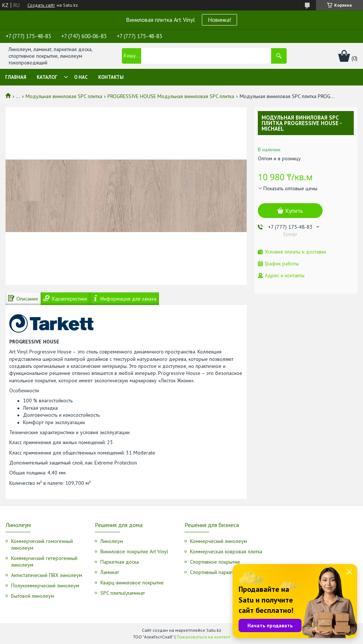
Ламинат (110, 572)
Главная (16, 77)
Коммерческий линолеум (219, 541)
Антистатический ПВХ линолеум (47, 575)
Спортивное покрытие (215, 562)
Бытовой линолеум (33, 596)
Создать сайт (41, 5)
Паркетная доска (120, 562)
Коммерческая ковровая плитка (226, 551)
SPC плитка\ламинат (123, 593)
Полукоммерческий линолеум (45, 586)
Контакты (111, 77)
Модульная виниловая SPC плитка (64, 96)
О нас (81, 77)
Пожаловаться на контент (204, 637)
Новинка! (219, 20)
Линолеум (112, 541)
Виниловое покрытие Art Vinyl (134, 551)
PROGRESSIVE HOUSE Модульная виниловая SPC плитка (171, 96)
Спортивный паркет (212, 572)
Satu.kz (214, 630)
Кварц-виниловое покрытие (132, 583)
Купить (294, 211)
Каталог (47, 77)
